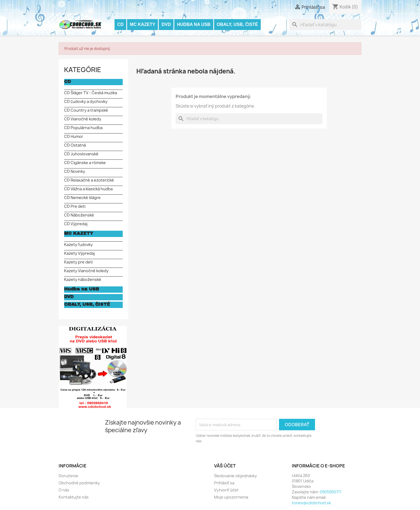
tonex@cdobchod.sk (311, 503)
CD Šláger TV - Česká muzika (91, 93)
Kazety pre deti (78, 262)
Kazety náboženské (83, 279)
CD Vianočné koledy (83, 119)
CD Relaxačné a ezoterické (89, 180)
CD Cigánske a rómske (85, 163)
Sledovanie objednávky (235, 476)
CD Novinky (75, 171)
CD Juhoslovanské (81, 154)
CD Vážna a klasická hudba (88, 189)
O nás (64, 490)
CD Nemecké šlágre (82, 198)
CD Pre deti (75, 206)
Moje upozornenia (231, 497)
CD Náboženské (79, 215)
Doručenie (68, 476)
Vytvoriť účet (226, 490)
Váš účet (225, 466)
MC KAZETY (142, 24)
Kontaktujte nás (74, 497)
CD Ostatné (75, 145)
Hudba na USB (194, 24)
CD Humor (74, 136)
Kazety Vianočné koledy (86, 271)
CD (120, 24)
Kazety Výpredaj (79, 253)
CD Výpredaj (76, 224)
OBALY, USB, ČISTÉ (237, 24)
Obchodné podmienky (79, 483)
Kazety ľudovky (78, 244)
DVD (166, 24)
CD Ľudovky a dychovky (86, 101)
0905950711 (331, 492)
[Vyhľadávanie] (325, 25)
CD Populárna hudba (83, 128)
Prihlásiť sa (224, 483)
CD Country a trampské (86, 110)
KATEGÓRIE (83, 70)
